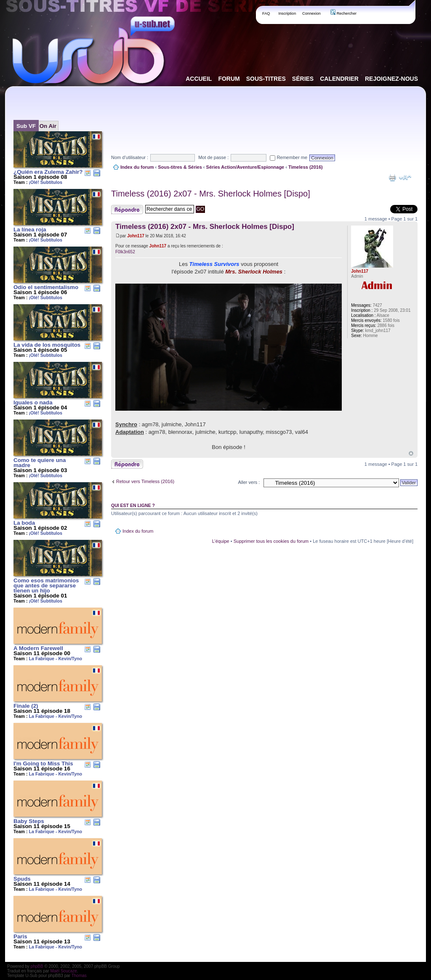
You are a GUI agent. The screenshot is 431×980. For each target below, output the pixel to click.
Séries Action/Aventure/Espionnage (245, 167)
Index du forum (137, 167)
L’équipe (221, 541)
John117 (136, 236)
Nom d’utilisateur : (130, 157)
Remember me (289, 157)
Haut (411, 453)
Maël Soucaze (63, 971)
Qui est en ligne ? (133, 505)
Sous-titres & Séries (180, 167)
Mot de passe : (213, 157)
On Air (48, 126)
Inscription (287, 13)
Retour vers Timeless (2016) (145, 481)
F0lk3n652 (125, 252)
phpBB (37, 966)
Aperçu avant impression (392, 178)
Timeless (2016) (306, 167)
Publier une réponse (127, 210)
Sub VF (26, 126)
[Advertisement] (264, 113)
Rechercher (343, 13)
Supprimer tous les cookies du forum (271, 541)
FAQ (266, 13)
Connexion (311, 13)
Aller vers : (249, 482)
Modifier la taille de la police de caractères (405, 178)
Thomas (79, 976)
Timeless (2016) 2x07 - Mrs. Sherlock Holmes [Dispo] (211, 194)
